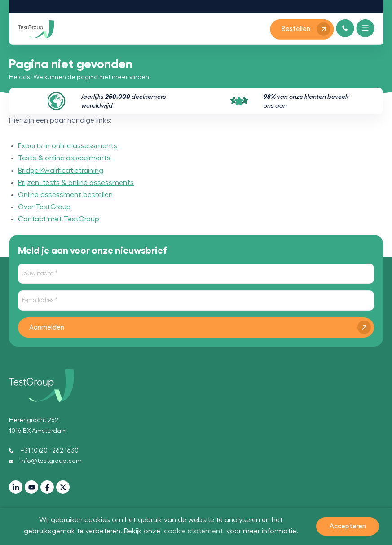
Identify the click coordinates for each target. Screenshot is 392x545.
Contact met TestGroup (59, 219)
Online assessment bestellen (65, 195)
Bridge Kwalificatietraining (61, 171)
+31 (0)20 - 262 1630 (44, 451)
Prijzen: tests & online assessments (76, 183)
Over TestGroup (44, 207)
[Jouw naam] (196, 274)
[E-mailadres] (196, 301)
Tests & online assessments (64, 158)
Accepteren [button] (348, 526)
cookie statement (194, 531)
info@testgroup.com (45, 461)
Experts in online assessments (68, 146)
